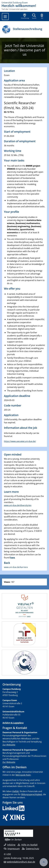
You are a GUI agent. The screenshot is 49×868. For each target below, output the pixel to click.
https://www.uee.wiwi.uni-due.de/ (20, 441)
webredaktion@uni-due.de (21, 862)
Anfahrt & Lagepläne (13, 723)
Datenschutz (30, 849)
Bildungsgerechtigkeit (32, 794)
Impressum (12, 849)
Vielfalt (15, 791)
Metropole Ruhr (23, 775)
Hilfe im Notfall (28, 845)
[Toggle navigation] (5, 17)
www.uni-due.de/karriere (16, 567)
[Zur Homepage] (24, 3)
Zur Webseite (9, 745)
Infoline (10, 845)
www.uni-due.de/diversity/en (18, 505)
